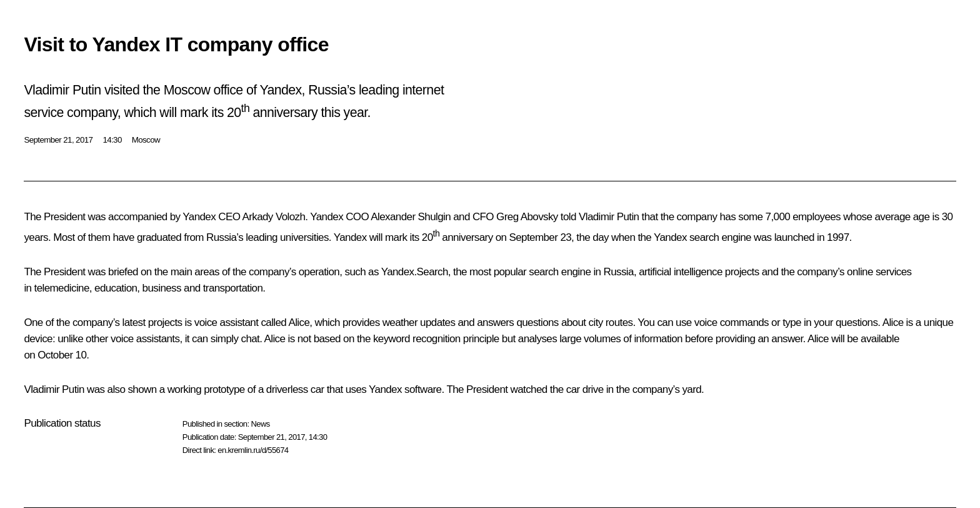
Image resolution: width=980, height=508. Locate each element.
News (260, 424)
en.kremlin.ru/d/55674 (253, 450)
